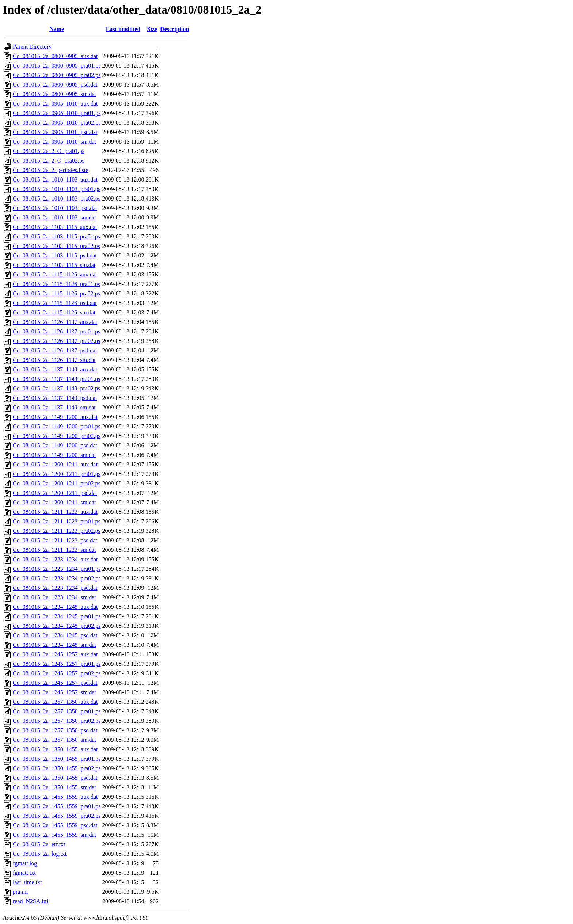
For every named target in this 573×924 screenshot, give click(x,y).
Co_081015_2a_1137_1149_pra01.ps (56, 379)
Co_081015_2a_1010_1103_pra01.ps (57, 189)
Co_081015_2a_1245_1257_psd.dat (55, 683)
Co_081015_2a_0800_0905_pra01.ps (57, 66)
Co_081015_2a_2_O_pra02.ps (49, 161)
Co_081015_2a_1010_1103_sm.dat (54, 217)
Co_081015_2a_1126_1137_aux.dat (55, 322)
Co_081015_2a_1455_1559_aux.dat (55, 797)
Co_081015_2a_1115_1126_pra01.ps (56, 284)
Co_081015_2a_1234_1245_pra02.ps (57, 626)
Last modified (123, 29)
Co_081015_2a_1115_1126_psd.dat (55, 303)
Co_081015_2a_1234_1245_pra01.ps (57, 616)
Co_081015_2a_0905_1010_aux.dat (55, 104)
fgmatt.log (25, 863)
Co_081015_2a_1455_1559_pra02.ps (57, 816)
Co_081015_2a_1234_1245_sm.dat (54, 645)
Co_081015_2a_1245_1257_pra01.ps (57, 664)
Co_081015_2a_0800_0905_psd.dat (55, 85)
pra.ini (20, 892)
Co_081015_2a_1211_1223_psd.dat (55, 540)
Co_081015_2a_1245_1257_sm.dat (54, 692)
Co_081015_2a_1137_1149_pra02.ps (56, 388)
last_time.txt (27, 882)
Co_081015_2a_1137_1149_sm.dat (54, 407)
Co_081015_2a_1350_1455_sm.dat (54, 787)
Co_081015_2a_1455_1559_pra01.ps (57, 806)
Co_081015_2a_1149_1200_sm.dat (54, 455)
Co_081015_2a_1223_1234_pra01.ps (57, 569)
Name (57, 29)
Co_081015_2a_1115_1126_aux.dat (55, 274)
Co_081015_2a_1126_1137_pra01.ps (56, 331)
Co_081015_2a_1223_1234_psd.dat (55, 588)
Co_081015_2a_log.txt (40, 854)
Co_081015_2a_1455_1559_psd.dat (55, 825)
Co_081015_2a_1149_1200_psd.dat (55, 445)
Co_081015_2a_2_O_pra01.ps (49, 151)
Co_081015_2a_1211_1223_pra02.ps (57, 531)
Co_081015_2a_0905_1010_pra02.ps (57, 123)
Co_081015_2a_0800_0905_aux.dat (55, 56)
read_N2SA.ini (30, 901)
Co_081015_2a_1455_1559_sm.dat (54, 835)
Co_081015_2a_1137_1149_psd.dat (55, 398)
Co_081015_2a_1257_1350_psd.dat (55, 730)
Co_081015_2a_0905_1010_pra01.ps (57, 113)
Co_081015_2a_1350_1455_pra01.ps (57, 759)
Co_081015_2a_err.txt (39, 844)
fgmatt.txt (24, 873)
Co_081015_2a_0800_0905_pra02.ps (57, 75)
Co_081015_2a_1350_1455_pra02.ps (57, 768)
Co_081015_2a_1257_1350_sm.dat (54, 740)
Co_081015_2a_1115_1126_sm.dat (54, 312)
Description (174, 29)
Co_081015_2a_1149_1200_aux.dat (55, 417)
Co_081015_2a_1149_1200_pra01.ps (57, 426)
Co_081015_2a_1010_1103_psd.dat (55, 208)
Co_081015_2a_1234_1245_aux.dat (55, 607)
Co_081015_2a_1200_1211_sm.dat (54, 502)
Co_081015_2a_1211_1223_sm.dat (54, 550)
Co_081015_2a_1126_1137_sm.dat (54, 360)
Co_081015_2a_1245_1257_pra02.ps (57, 673)
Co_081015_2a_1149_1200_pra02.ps (57, 436)
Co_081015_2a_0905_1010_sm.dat (54, 142)
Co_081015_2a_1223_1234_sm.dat (54, 597)
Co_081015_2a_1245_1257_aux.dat (55, 654)
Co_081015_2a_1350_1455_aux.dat (55, 749)
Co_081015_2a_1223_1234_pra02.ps (57, 578)
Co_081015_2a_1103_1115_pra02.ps (56, 246)
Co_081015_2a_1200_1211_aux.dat (55, 464)
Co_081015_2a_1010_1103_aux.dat (55, 180)
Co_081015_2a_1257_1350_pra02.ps (57, 721)
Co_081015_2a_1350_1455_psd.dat (55, 778)
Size (152, 29)
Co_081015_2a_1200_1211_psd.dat (55, 493)
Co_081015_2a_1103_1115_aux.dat (55, 227)
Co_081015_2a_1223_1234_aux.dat (55, 559)
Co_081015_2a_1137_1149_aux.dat (55, 369)
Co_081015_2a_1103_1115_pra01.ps (56, 236)
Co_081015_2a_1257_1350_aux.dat (55, 702)
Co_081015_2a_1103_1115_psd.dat (55, 255)
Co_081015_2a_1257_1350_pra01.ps (57, 711)
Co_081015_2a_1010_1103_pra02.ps (57, 198)
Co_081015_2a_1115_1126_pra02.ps (56, 293)
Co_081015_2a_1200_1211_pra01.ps (57, 474)
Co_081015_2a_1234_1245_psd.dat (55, 635)
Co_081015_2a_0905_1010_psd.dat (55, 132)
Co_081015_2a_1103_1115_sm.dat (54, 265)
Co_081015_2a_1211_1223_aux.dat (55, 512)
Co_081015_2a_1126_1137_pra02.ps (56, 341)
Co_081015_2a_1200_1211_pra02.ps (57, 483)
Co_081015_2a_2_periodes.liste (51, 170)
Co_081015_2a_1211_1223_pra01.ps (57, 521)
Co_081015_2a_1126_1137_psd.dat (55, 350)
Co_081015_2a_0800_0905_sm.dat (54, 94)
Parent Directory (32, 47)
